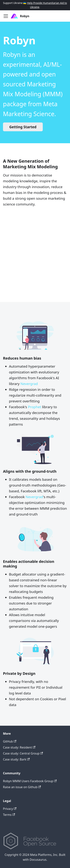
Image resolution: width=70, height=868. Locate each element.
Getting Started (23, 127)
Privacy (10, 809)
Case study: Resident (19, 747)
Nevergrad (29, 384)
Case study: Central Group (23, 753)
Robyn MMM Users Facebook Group (30, 781)
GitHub (10, 741)
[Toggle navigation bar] (6, 16)
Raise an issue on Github (22, 787)
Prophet (35, 407)
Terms (9, 815)
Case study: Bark (16, 759)
